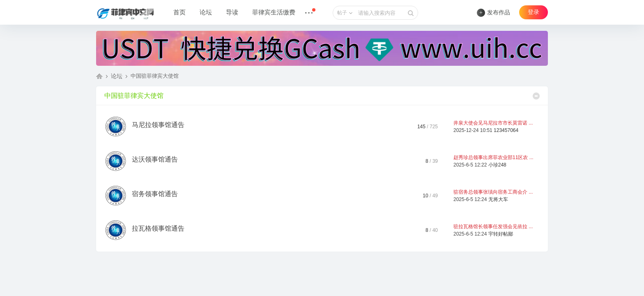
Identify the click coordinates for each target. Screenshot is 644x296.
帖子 (342, 13)
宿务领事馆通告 (155, 194)
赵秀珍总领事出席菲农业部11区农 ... (493, 157)
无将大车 (498, 199)
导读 (232, 12)
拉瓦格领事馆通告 (158, 228)
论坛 (206, 12)
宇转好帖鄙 (501, 234)
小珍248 (497, 165)
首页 (179, 12)
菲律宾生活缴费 (274, 12)
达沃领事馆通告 (155, 159)
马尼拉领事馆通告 (158, 125)
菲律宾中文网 (99, 76)
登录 (534, 12)
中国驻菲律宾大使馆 (134, 96)
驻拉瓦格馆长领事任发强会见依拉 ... (493, 227)
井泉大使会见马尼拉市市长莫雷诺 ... (493, 123)
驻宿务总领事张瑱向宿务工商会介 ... (493, 192)
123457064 (506, 130)
